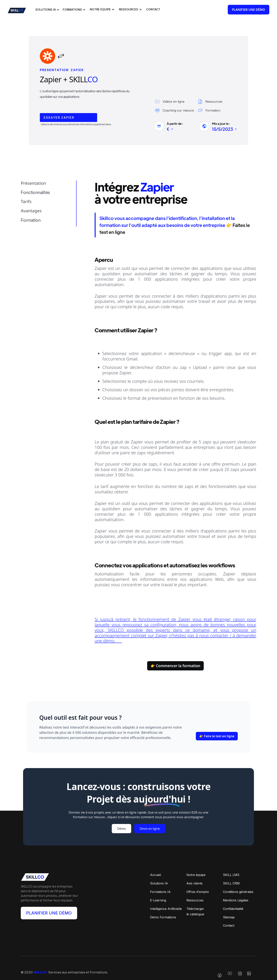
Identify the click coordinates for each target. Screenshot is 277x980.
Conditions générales (238, 893)
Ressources (195, 901)
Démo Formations (163, 918)
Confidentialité (233, 909)
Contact (229, 926)
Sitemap (229, 918)
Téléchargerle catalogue (195, 912)
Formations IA (160, 893)
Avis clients (194, 884)
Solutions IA (159, 884)
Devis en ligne (150, 830)
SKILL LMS (231, 876)
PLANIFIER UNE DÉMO (49, 914)
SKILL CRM (231, 884)
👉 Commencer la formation (175, 666)
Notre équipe (196, 876)
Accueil (155, 876)
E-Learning (158, 901)
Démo (121, 830)
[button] (47, 10)
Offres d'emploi (198, 893)
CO (93, 79)
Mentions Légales (236, 901)
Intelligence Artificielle (166, 909)
